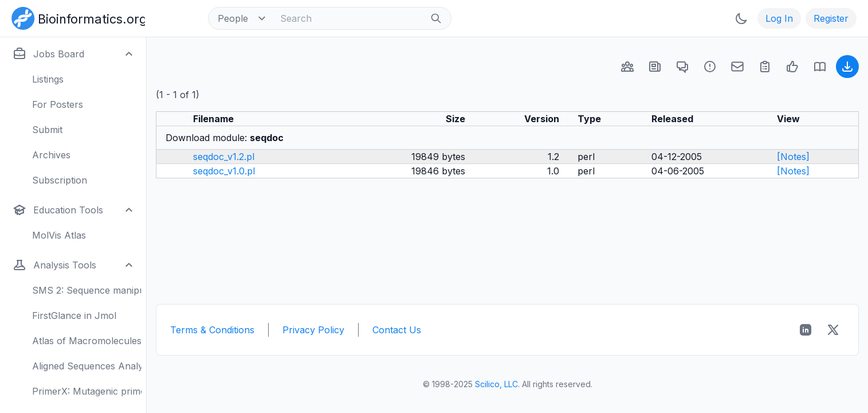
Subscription (60, 180)
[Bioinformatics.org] (76, 17)
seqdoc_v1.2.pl (224, 157)
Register (831, 18)
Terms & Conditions (212, 330)
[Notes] (793, 157)
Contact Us (397, 330)
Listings (48, 79)
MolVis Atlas (59, 235)
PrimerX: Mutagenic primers (87, 391)
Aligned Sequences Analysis (87, 366)
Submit (47, 130)
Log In (779, 18)
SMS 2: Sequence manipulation (87, 290)
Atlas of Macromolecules (87, 341)
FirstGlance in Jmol (74, 315)
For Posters (58, 104)
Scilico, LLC (496, 384)
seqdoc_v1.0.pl (224, 171)
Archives (51, 155)
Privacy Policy (313, 330)
